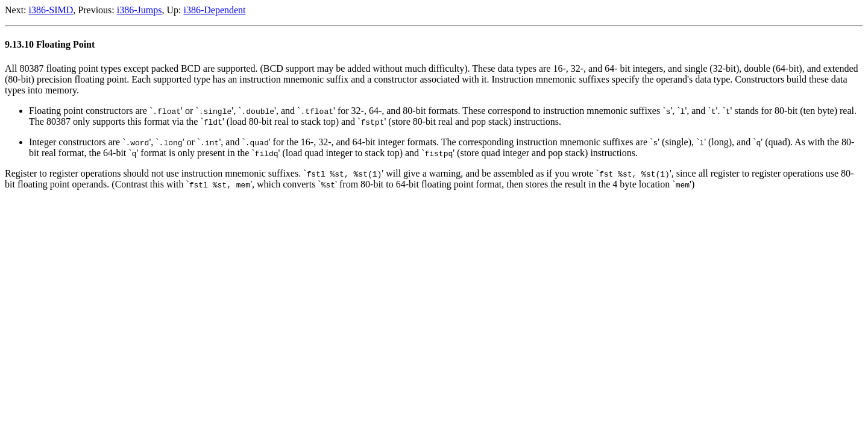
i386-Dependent (214, 10)
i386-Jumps (140, 10)
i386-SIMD (51, 10)
